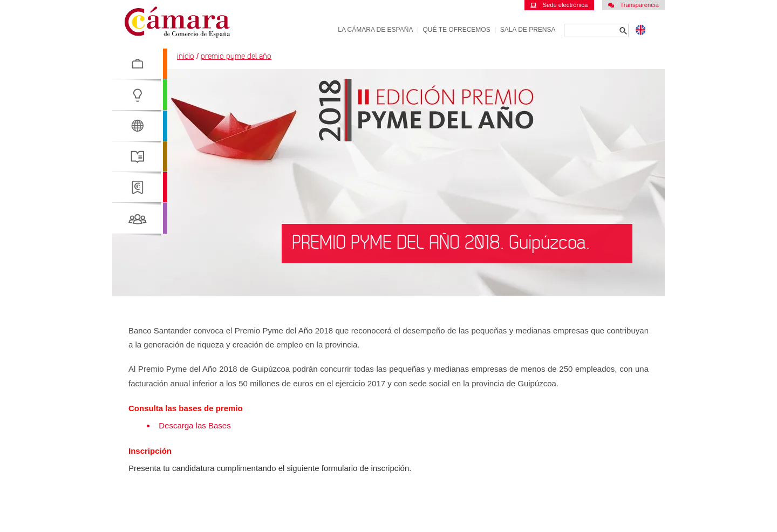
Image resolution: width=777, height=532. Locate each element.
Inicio (186, 56)
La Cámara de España (375, 30)
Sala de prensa (528, 30)
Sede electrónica (559, 5)
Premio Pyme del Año (236, 56)
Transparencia (633, 5)
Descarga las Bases (196, 425)
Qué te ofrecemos (457, 30)
